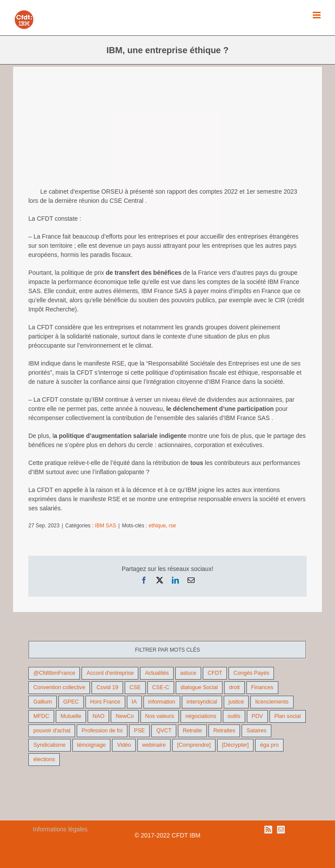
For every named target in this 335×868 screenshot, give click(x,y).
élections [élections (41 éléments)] (44, 759)
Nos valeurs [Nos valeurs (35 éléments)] (160, 716)
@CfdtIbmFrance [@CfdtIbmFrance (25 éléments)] (54, 673)
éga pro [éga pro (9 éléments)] (269, 745)
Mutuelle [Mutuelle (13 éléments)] (71, 716)
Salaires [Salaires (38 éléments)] (256, 731)
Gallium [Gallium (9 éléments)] (43, 702)
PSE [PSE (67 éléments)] (139, 731)
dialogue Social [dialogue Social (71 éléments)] (199, 687)
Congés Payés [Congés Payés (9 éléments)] (251, 673)
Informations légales (60, 829)
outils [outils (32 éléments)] (234, 716)
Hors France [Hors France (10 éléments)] (105, 702)
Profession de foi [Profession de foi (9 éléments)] (102, 731)
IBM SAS (106, 526)
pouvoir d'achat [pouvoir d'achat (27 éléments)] (52, 731)
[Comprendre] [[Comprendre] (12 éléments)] (194, 745)
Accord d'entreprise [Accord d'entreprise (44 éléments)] (110, 673)
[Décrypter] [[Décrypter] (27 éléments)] (236, 745)
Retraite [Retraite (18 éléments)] (192, 731)
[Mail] (281, 830)
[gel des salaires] (167, 130)
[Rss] (268, 830)
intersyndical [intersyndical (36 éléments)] (202, 702)
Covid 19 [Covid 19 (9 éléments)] (107, 687)
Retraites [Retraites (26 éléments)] (224, 731)
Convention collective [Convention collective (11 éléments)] (59, 687)
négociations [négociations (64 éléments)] (201, 716)
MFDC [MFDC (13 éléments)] (41, 716)
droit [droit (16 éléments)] (234, 687)
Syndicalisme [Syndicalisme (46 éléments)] (49, 745)
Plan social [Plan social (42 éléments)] (288, 716)
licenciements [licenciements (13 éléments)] (272, 702)
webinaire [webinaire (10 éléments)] (154, 745)
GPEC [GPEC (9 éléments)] (71, 702)
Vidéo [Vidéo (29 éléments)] (124, 745)
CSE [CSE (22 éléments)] (135, 687)
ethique (157, 526)
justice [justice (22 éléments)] (236, 702)
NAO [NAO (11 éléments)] (98, 716)
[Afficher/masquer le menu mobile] (317, 15)
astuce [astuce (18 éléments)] (188, 673)
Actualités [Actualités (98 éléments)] (157, 673)
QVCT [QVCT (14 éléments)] (164, 731)
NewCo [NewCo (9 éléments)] (125, 716)
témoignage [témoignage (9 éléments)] (92, 745)
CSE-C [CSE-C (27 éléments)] (161, 687)
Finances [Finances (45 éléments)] (262, 687)
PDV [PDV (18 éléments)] (257, 716)
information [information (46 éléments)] (162, 702)
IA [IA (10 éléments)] (134, 702)
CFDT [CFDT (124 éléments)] (215, 673)
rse (173, 526)
